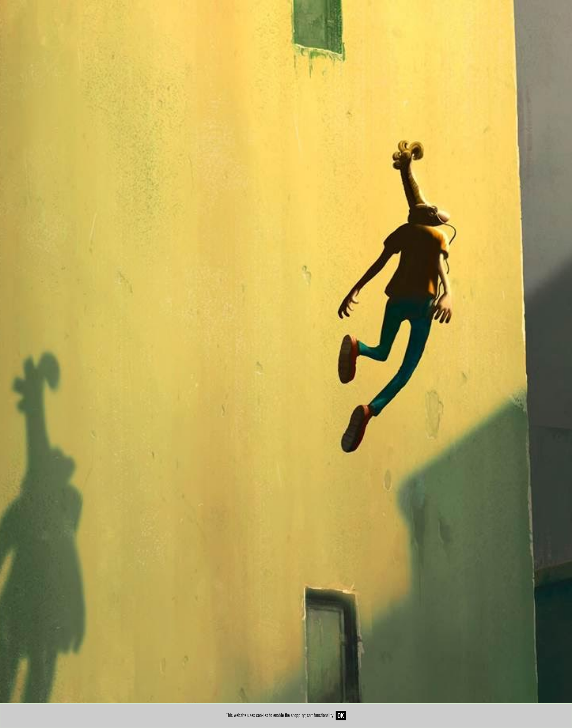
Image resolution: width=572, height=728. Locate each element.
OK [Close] (341, 716)
